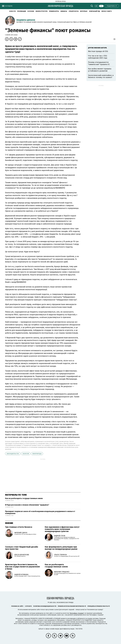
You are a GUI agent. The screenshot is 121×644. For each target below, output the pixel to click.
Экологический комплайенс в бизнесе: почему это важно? (101, 76)
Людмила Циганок (26, 20)
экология (26, 454)
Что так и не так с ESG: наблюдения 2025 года (98, 57)
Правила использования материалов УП (72, 606)
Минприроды (37, 454)
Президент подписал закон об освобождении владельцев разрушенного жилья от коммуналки (40, 512)
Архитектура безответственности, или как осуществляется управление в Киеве (23, 567)
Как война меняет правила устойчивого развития (100, 70)
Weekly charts (107, 11)
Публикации (22, 11)
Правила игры (54, 11)
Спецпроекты (74, 11)
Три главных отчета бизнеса (19, 527)
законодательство (13, 454)
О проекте (28, 606)
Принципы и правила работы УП (99, 606)
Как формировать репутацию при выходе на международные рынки (61, 548)
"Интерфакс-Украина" (77, 613)
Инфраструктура (42, 11)
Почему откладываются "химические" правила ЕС (99, 63)
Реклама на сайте (17, 606)
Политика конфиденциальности (45, 606)
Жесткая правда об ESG (98, 51)
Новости (12, 11)
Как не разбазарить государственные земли (24, 498)
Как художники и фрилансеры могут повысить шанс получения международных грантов (62, 529)
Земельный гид (94, 11)
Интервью (84, 11)
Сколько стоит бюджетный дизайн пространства (22, 548)
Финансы (64, 11)
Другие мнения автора (97, 48)
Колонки (31, 11)
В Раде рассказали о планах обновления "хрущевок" (27, 505)
